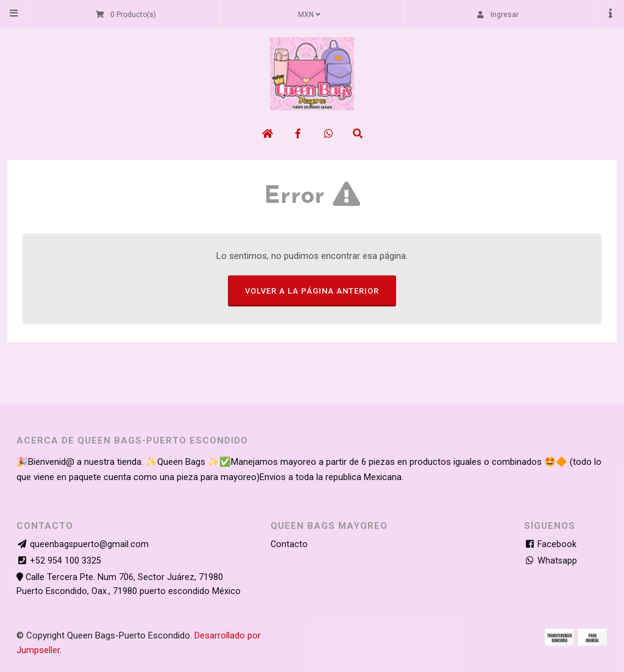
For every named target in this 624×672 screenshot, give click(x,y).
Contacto (289, 544)
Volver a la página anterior (312, 291)
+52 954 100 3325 (66, 561)
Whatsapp (551, 561)
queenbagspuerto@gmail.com (89, 544)
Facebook (550, 544)
